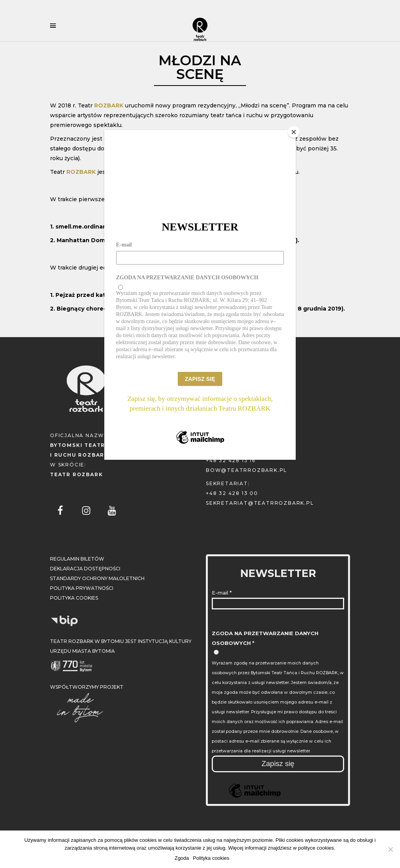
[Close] (294, 132)
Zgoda (182, 858)
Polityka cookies (211, 858)
